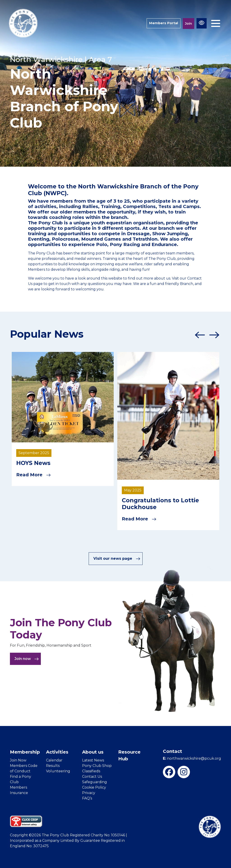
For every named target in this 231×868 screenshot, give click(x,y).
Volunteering (58, 771)
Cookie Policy (94, 787)
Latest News (93, 760)
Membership (25, 752)
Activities (57, 752)
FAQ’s (87, 798)
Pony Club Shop (97, 766)
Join (188, 23)
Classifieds (91, 771)
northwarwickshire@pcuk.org (192, 758)
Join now (27, 659)
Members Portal (163, 23)
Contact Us (92, 777)
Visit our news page (117, 558)
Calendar (54, 760)
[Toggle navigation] (216, 23)
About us (93, 752)
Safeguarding (95, 782)
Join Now (18, 760)
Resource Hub (129, 755)
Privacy (89, 793)
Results (53, 766)
